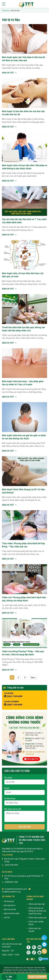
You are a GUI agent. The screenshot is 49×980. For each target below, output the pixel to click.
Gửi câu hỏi (24, 827)
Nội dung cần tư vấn (13, 809)
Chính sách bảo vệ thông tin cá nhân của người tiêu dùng (37, 911)
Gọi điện (9, 977)
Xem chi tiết (8, 73)
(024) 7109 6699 (14, 696)
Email (7, 788)
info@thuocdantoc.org (11, 892)
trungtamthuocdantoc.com (16, 889)
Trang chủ (6, 11)
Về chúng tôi (9, 901)
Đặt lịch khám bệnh (12, 913)
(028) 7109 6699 (14, 705)
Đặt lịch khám (37, 977)
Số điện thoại (10, 799)
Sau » (33, 677)
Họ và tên (8, 778)
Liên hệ (7, 917)
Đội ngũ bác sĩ (10, 905)
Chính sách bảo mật (37, 904)
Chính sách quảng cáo (38, 918)
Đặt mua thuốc (10, 909)
